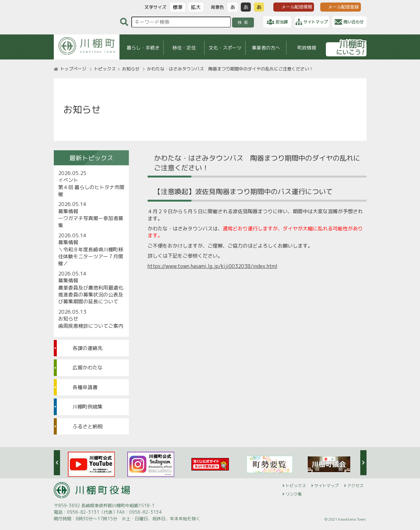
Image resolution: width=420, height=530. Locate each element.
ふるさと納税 (88, 426)
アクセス (355, 486)
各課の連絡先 (88, 348)
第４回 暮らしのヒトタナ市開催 (91, 191)
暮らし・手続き (143, 48)
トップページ (73, 69)
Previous (57, 463)
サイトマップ (326, 486)
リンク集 (294, 494)
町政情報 (307, 48)
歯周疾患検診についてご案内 (91, 326)
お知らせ (131, 69)
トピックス (105, 69)
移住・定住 (184, 48)
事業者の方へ (266, 48)
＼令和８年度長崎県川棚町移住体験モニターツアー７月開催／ (91, 257)
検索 (244, 22)
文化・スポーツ (225, 48)
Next (363, 463)
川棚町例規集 (88, 407)
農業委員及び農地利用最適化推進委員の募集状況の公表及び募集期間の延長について (91, 295)
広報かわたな (88, 368)
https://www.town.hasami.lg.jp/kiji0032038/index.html (213, 266)
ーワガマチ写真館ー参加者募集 (91, 222)
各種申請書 (85, 387)
